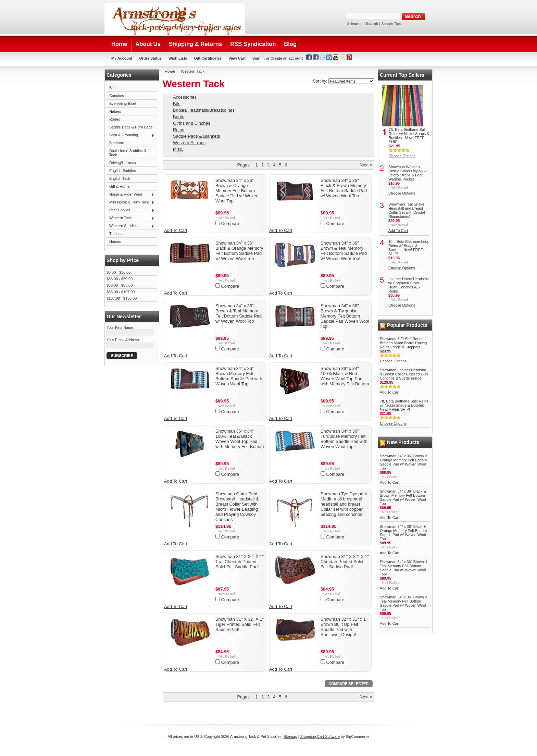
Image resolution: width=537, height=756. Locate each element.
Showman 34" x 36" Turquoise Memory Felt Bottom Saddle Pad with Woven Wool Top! (344, 439)
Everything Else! (123, 103)
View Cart (237, 58)
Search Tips (391, 24)
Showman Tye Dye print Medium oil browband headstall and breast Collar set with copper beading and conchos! (344, 504)
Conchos (117, 96)
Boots (179, 117)
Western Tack (130, 218)
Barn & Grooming (130, 135)
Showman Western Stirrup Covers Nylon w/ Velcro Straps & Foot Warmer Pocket (408, 173)
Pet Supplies (130, 210)
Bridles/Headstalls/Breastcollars (204, 110)
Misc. (178, 149)
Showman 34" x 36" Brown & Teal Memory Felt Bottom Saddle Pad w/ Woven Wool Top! (344, 251)
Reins (179, 130)
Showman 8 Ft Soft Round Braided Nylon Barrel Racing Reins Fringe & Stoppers (403, 343)
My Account (122, 58)
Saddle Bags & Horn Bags (131, 127)
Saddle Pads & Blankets (196, 136)
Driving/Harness (122, 163)
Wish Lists (178, 58)
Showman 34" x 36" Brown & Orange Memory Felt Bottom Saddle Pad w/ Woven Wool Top (237, 191)
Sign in (259, 58)
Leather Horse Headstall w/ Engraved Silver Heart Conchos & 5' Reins (408, 285)
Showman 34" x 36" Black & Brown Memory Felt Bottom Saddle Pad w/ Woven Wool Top (344, 188)
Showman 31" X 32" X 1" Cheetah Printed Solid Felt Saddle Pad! (345, 562)
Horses (115, 241)
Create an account (287, 58)
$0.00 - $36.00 (118, 272)
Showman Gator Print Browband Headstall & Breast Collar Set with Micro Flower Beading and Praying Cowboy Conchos (237, 507)
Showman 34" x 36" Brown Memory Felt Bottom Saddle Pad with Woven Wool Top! (239, 376)
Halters (115, 111)
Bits (112, 88)
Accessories (185, 97)
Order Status (150, 58)
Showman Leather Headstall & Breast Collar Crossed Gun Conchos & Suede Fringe (404, 374)
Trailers (115, 234)
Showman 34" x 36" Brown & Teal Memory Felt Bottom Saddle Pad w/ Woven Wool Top (239, 313)
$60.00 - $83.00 (120, 285)
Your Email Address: (123, 340)
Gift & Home (119, 186)
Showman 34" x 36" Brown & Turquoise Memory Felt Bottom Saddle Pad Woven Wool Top (345, 316)
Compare (230, 224)
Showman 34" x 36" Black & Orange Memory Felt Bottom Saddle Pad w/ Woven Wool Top (239, 251)
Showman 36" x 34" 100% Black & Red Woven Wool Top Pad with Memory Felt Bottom (345, 376)
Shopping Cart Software (320, 736)
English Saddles (123, 171)
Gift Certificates (208, 58)
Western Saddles (130, 226)
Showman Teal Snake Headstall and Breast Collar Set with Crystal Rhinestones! (407, 210)
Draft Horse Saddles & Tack (128, 153)
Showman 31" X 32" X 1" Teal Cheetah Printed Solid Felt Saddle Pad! (240, 562)
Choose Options (402, 156)
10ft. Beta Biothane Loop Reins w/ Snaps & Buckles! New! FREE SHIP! (409, 248)
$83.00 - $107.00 (121, 292)
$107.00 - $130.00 (122, 298)
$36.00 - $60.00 (120, 279)
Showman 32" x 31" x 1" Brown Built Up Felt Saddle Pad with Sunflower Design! (344, 627)
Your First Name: (120, 327)
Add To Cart (176, 230)
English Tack (120, 178)
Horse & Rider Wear (130, 195)
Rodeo (115, 119)
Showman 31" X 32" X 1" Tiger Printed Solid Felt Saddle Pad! (240, 624)
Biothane (117, 143)
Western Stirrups (189, 143)
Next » (366, 165)
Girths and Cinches (192, 123)
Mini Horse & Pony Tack (130, 202)
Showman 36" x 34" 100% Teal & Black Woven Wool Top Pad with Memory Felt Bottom (240, 439)
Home (170, 71)
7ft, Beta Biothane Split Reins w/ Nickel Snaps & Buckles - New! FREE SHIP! (409, 136)
